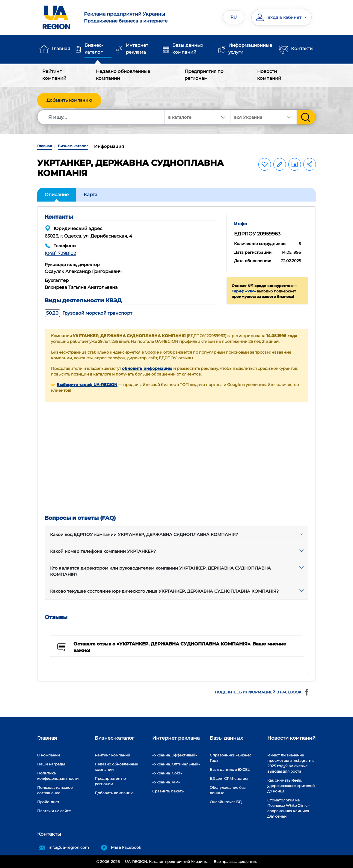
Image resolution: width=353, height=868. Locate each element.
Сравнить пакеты (168, 791)
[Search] (101, 117)
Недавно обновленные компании (123, 75)
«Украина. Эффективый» (175, 755)
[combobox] (264, 117)
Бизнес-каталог (94, 49)
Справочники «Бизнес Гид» (231, 758)
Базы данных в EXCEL (230, 769)
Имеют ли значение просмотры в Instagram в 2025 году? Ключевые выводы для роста (291, 763)
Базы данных (226, 738)
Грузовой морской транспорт (88, 313)
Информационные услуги (250, 49)
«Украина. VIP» (166, 782)
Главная (61, 48)
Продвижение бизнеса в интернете (128, 17)
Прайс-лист (48, 802)
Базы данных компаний (188, 49)
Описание (57, 195)
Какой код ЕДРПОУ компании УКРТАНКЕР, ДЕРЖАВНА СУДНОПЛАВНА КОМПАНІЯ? (144, 534)
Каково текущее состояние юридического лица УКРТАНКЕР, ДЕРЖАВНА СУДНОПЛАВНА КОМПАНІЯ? (164, 591)
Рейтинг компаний (54, 75)
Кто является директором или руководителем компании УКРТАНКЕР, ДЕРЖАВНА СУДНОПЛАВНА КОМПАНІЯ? (160, 571)
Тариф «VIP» (244, 291)
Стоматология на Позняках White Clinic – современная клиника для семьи (289, 808)
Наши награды (51, 764)
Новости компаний (269, 75)
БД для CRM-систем (229, 778)
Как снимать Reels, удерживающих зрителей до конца (291, 786)
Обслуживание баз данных (228, 790)
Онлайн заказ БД (226, 802)
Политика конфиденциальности (58, 776)
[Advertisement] (176, 459)
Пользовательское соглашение (55, 790)
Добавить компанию (69, 100)
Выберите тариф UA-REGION (87, 385)
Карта (90, 195)
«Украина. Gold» (167, 773)
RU (234, 17)
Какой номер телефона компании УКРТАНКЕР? (103, 551)
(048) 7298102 (60, 253)
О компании (49, 755)
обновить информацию (147, 368)
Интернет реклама (137, 49)
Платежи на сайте (54, 811)
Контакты (302, 48)
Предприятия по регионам (204, 75)
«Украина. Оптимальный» (176, 764)
